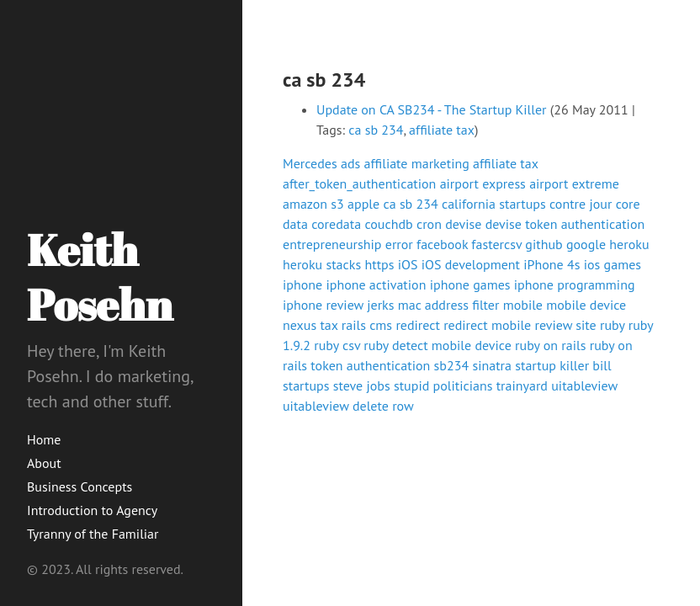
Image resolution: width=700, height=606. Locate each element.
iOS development (471, 264)
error (399, 244)
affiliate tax (442, 130)
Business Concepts (80, 486)
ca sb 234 (376, 130)
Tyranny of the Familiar (93, 534)
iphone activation (376, 284)
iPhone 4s (552, 264)
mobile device (586, 305)
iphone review (323, 305)
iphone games (470, 284)
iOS (408, 264)
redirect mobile (487, 325)
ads (350, 163)
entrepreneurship (332, 244)
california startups (494, 204)
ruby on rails (550, 345)
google (586, 244)
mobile (523, 305)
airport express (483, 183)
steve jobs (362, 385)
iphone (302, 284)
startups (306, 385)
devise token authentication (565, 224)
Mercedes (310, 163)
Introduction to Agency (92, 510)
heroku (629, 244)
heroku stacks (322, 264)
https (379, 264)
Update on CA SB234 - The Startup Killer (432, 109)
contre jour (581, 204)
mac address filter (449, 305)
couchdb (388, 224)
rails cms (367, 325)
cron (429, 224)
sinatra (492, 365)
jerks (380, 305)
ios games (612, 264)
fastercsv (496, 244)
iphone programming (575, 284)
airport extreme (574, 183)
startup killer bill (563, 365)
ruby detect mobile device (437, 345)
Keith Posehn (100, 276)
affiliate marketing (417, 163)
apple (363, 204)
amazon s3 (313, 204)
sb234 (452, 365)
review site (566, 325)
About (44, 463)
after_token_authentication (359, 183)
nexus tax (310, 325)
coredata (336, 224)
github (544, 244)
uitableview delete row (348, 406)
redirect (418, 325)
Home (44, 439)
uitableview (584, 385)
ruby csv (337, 345)
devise (463, 224)
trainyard (522, 385)
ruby (612, 325)
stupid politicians (443, 385)
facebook (442, 244)
